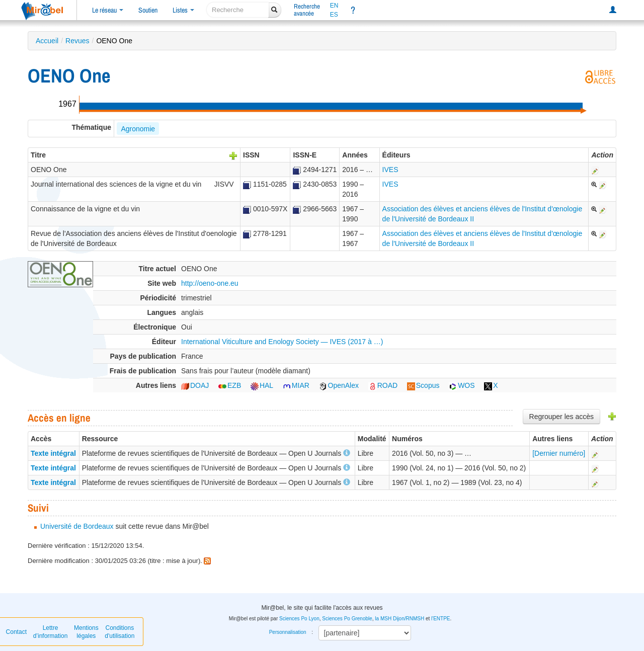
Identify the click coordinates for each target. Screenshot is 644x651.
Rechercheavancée (307, 10)
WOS (462, 385)
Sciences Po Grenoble (347, 619)
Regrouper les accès (561, 417)
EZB (230, 385)
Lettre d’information (51, 632)
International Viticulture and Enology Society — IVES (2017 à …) (282, 342)
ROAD (383, 385)
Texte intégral (53, 453)
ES (334, 15)
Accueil (47, 41)
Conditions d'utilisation (119, 632)
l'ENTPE (440, 619)
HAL (262, 385)
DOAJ (195, 385)
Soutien (148, 10)
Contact (16, 632)
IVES (390, 170)
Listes (183, 10)
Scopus (423, 385)
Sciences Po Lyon (299, 619)
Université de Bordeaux (77, 526)
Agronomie (138, 129)
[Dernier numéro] (559, 453)
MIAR (296, 385)
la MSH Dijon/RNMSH (399, 619)
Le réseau (108, 10)
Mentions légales (86, 632)
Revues (77, 41)
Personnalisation (288, 632)
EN (334, 6)
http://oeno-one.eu (210, 283)
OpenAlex (339, 385)
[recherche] (238, 10)
